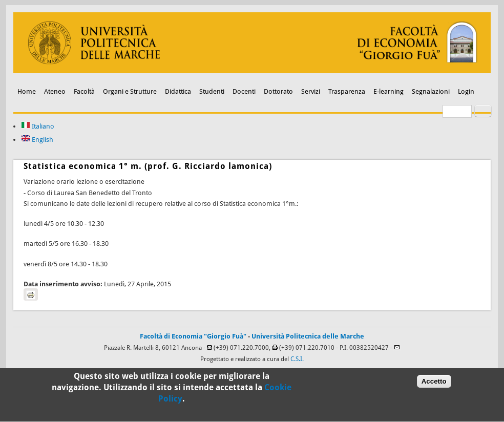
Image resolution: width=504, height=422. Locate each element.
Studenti (212, 91)
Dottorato (278, 91)
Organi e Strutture (130, 91)
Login (466, 91)
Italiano (38, 126)
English (37, 140)
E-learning (388, 91)
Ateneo (55, 91)
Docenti (244, 91)
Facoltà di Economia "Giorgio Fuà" (193, 336)
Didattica (178, 91)
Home (27, 91)
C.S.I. (297, 359)
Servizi (311, 91)
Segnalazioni (431, 91)
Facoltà (84, 91)
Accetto (434, 384)
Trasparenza (347, 91)
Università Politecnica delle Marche (308, 336)
